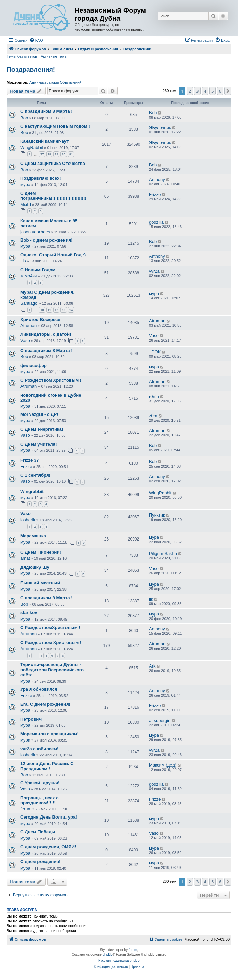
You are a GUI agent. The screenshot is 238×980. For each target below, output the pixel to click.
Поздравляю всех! (41, 178)
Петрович (31, 719)
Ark (152, 666)
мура (25, 185)
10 (42, 310)
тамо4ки (29, 276)
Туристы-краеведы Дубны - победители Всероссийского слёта (52, 670)
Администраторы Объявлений (55, 82)
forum (133, 950)
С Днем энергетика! (42, 429)
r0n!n (154, 396)
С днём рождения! (40, 862)
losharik (28, 520)
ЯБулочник (160, 128)
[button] (228, 91)
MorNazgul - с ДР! (39, 414)
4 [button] (205, 91)
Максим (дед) (163, 765)
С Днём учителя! (39, 444)
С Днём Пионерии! (41, 552)
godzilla (156, 222)
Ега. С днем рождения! (45, 704)
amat (25, 558)
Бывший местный (40, 583)
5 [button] (213, 91)
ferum (26, 809)
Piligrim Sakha (163, 554)
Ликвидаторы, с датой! (46, 334)
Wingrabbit (32, 491)
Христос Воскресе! (41, 319)
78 (49, 154)
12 (56, 310)
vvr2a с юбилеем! (39, 749)
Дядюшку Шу (35, 567)
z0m (153, 416)
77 (42, 154)
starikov (29, 613)
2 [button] (190, 91)
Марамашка (33, 536)
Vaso (25, 340)
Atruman (29, 325)
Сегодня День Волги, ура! (49, 817)
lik (151, 599)
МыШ (26, 205)
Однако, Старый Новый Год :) (53, 255)
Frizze (155, 194)
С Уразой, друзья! (40, 783)
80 (63, 154)
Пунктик (157, 515)
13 (63, 310)
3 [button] (197, 91)
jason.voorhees (35, 232)
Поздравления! (31, 69)
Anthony (157, 180)
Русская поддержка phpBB (119, 961)
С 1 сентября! (35, 475)
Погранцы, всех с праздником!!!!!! (39, 800)
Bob (24, 118)
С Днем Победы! (38, 832)
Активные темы (54, 56)
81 (71, 154)
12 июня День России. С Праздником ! (47, 766)
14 (71, 310)
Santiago (29, 303)
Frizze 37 (30, 460)
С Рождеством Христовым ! (51, 380)
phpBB (108, 954)
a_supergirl (160, 720)
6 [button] (220, 91)
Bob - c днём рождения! (46, 240)
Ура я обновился (39, 689)
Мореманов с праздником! (49, 734)
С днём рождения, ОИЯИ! (48, 847)
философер (33, 365)
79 (56, 154)
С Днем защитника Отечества (53, 163)
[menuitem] (36, 40)
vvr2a (154, 271)
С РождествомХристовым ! (50, 627)
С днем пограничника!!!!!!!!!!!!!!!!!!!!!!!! (53, 196)
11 (49, 310)
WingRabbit (32, 147)
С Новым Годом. (38, 270)
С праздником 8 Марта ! (46, 111)
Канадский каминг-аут (45, 141)
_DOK (155, 352)
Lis (23, 261)
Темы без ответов (22, 56)
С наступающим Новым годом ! (55, 126)
